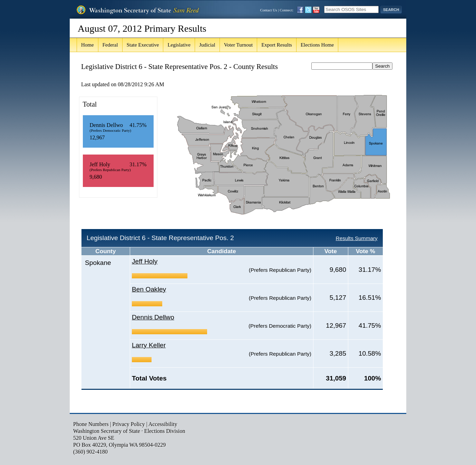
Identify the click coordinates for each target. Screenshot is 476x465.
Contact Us (268, 10)
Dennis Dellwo (153, 317)
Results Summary (357, 238)
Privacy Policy (129, 424)
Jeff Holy (145, 261)
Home (88, 45)
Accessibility (163, 424)
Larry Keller (149, 345)
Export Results (277, 45)
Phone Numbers (91, 424)
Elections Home (317, 45)
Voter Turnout (239, 45)
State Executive (143, 45)
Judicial (207, 45)
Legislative (179, 45)
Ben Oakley (149, 289)
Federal (110, 45)
